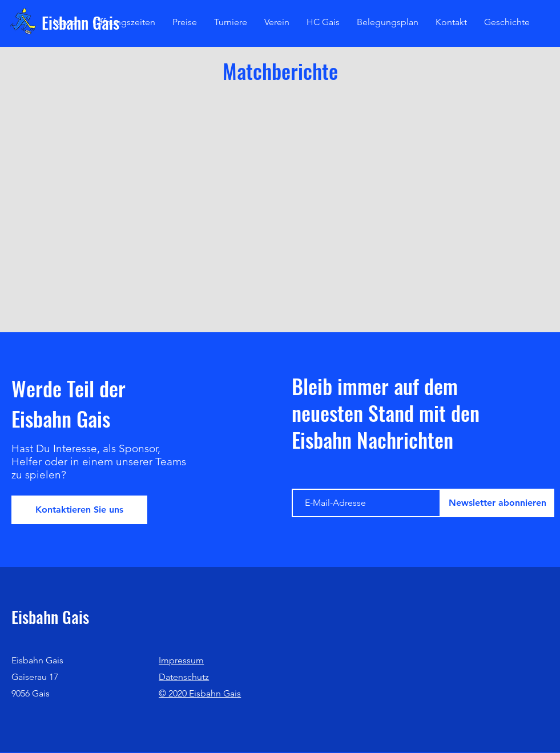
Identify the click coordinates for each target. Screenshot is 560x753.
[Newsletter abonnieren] (497, 503)
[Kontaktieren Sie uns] (79, 510)
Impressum (181, 660)
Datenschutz (184, 677)
